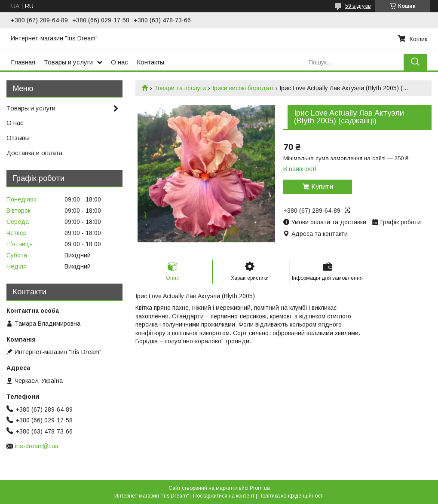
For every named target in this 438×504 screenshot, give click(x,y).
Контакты (150, 62)
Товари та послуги (180, 88)
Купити (322, 187)
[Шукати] (415, 62)
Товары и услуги (68, 62)
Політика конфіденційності (291, 496)
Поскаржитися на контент (224, 496)
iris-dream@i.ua (37, 446)
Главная (23, 62)
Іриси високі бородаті (243, 88)
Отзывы (18, 138)
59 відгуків (358, 6)
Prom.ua (260, 488)
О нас (119, 62)
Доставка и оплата (34, 153)
